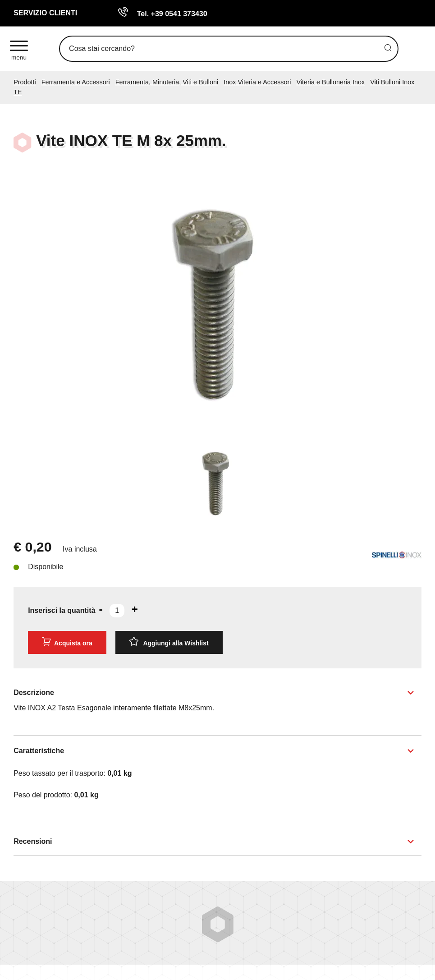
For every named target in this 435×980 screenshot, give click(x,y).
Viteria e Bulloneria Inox (331, 82)
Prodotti (25, 82)
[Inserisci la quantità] (117, 611)
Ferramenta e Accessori (76, 82)
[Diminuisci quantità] (101, 609)
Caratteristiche (39, 751)
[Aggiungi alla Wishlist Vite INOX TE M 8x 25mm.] (169, 642)
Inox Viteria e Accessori (257, 82)
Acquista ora (67, 642)
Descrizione (34, 692)
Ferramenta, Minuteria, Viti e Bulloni (167, 82)
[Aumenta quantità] (135, 609)
